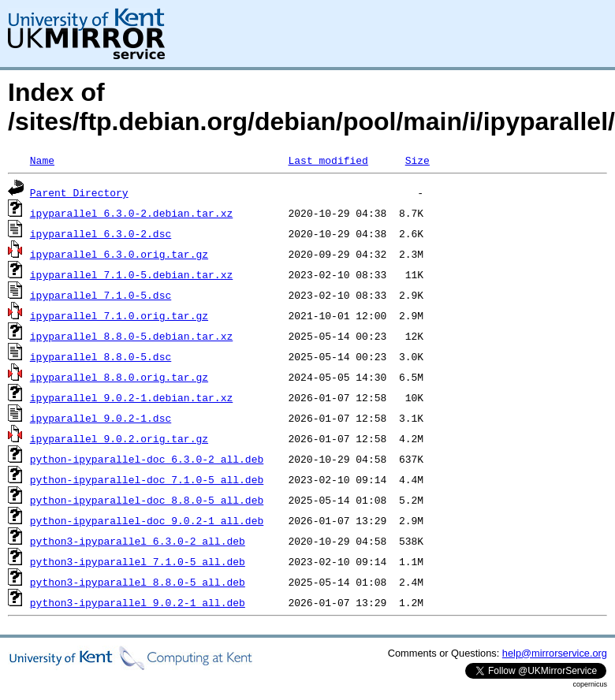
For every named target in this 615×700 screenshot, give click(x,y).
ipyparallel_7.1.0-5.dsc (101, 295)
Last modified (328, 160)
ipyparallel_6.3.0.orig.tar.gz (119, 254)
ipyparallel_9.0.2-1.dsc (101, 418)
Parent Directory (79, 192)
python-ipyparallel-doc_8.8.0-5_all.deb (147, 500)
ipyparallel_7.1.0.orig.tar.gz (119, 315)
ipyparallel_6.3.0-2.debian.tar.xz (131, 213)
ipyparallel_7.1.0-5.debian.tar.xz (131, 274)
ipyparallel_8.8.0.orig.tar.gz (119, 377)
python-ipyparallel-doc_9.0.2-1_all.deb (147, 520)
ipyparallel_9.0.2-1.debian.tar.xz (131, 397)
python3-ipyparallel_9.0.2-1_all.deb (138, 602)
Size (417, 160)
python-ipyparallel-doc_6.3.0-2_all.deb (147, 459)
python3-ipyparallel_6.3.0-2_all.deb (138, 541)
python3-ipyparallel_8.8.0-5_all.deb (138, 582)
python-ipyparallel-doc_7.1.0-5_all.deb (147, 479)
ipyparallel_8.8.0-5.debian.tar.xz (131, 336)
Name (42, 160)
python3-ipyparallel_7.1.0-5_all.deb (138, 561)
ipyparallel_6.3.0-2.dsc (101, 233)
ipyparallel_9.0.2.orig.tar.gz (119, 438)
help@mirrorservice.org (555, 653)
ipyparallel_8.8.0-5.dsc (101, 356)
